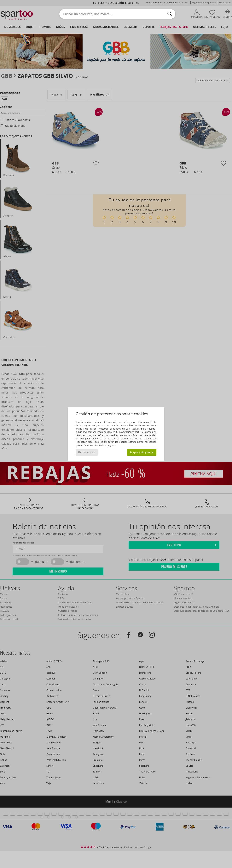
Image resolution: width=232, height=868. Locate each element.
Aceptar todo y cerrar (142, 452)
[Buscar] (170, 14)
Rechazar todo (87, 452)
